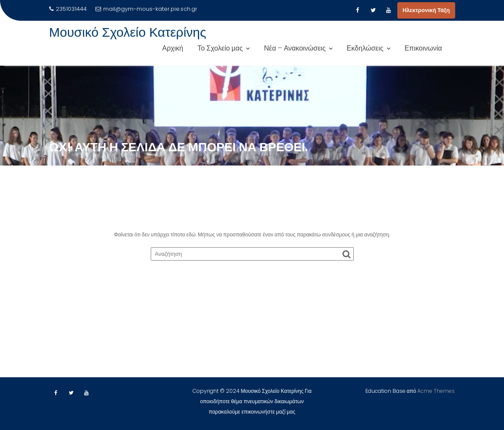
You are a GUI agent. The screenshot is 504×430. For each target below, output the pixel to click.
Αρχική (173, 48)
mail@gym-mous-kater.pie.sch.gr (146, 9)
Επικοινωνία (423, 48)
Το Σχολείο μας (220, 48)
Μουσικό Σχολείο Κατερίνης (128, 32)
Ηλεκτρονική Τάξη (426, 10)
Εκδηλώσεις (365, 48)
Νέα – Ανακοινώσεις (295, 48)
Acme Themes (436, 391)
